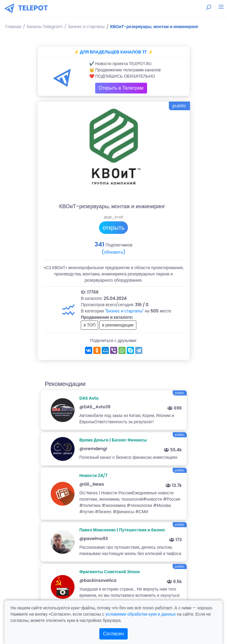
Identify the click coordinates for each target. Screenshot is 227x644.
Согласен (114, 634)
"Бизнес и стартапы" (124, 311)
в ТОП (89, 325)
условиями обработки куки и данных (140, 614)
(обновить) (114, 252)
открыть (114, 228)
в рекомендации (118, 325)
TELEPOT (33, 8)
